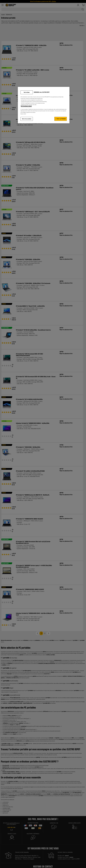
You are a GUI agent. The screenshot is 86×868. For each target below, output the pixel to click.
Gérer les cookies (27, 119)
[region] (44, 105)
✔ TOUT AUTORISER (61, 119)
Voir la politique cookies (26, 106)
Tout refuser (27, 92)
